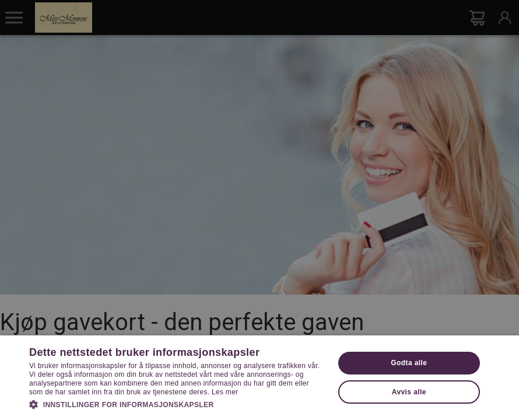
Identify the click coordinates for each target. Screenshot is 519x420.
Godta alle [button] (409, 363)
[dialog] (259, 210)
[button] (177, 404)
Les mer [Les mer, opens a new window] (225, 392)
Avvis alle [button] (409, 392)
